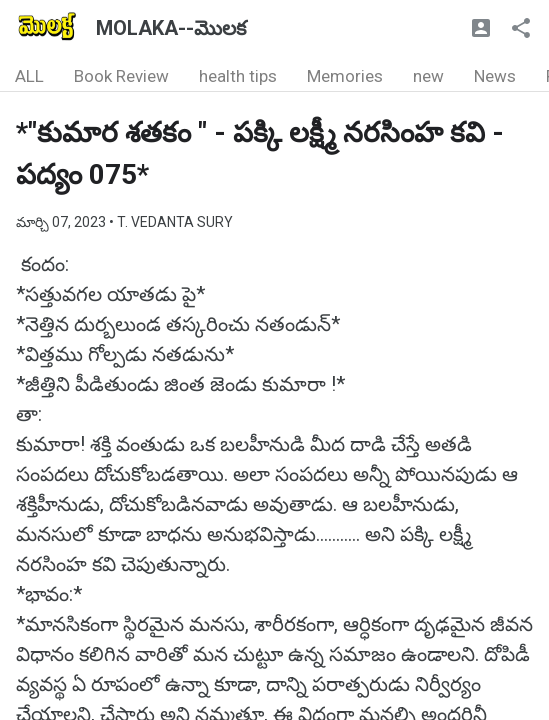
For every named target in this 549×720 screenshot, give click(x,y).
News (495, 76)
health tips (238, 76)
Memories (345, 76)
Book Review (121, 76)
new (428, 76)
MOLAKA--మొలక (171, 28)
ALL (29, 76)
